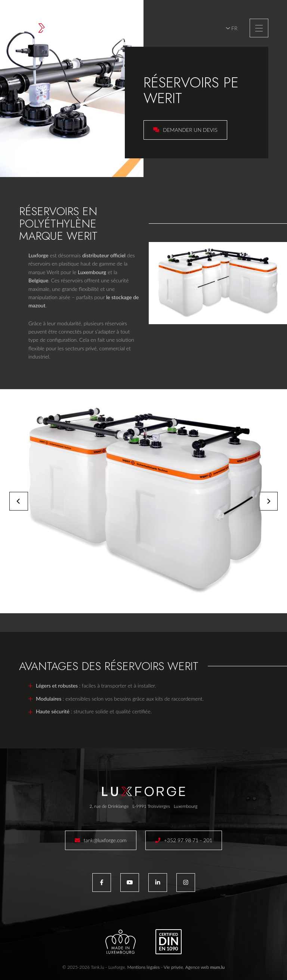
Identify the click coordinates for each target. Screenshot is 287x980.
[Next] (268, 501)
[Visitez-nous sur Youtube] (130, 883)
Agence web (197, 967)
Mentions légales (143, 967)
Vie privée (173, 967)
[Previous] (19, 501)
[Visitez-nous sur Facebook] (102, 883)
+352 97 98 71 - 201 (188, 840)
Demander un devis (190, 130)
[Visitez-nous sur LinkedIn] (158, 883)
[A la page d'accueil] (61, 28)
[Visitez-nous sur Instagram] (186, 883)
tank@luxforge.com (105, 840)
